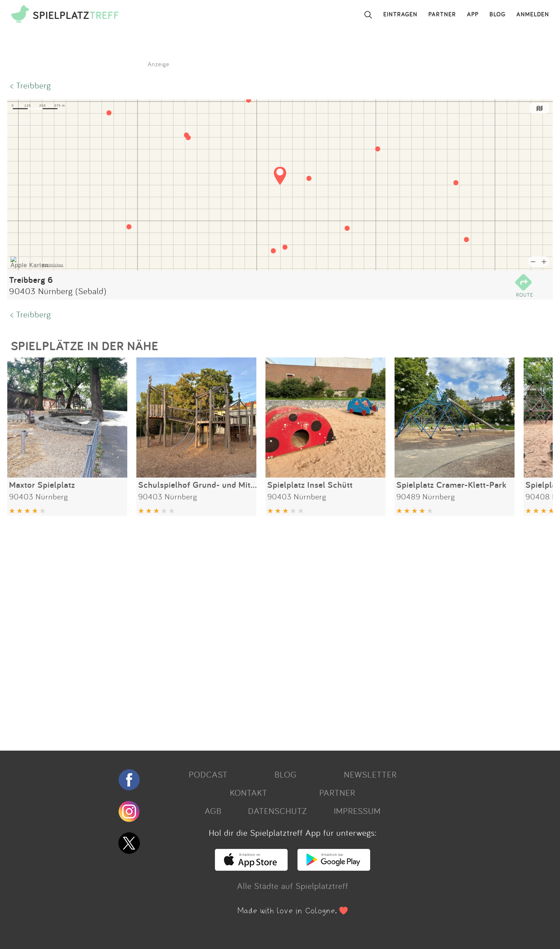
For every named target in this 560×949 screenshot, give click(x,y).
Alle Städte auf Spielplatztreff (293, 886)
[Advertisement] (225, 630)
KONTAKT (249, 792)
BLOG (497, 15)
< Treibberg (31, 85)
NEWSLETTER (370, 774)
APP (473, 15)
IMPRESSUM (357, 811)
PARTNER (442, 15)
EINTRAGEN (400, 15)
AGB (213, 811)
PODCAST (208, 774)
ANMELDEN (533, 15)
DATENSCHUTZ (277, 811)
